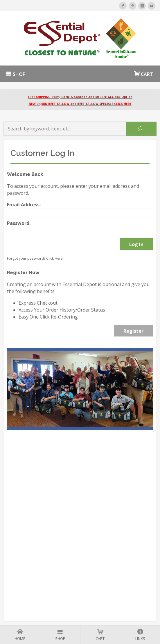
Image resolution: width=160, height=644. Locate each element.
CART (143, 74)
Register (133, 331)
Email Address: (24, 205)
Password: (19, 223)
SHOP (16, 74)
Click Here (54, 258)
